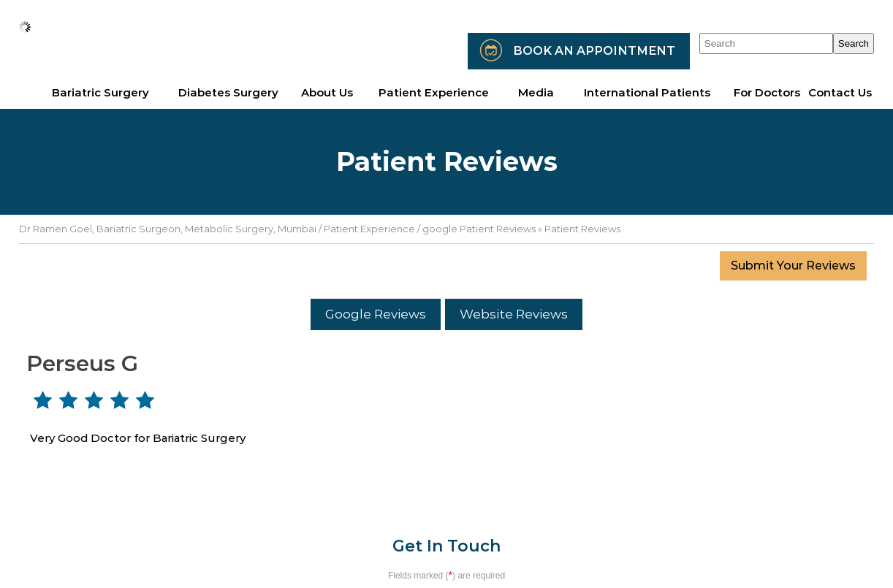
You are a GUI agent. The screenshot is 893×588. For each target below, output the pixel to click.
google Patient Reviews (479, 229)
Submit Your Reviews (793, 266)
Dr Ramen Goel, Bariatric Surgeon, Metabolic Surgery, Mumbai (168, 229)
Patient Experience (369, 229)
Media (536, 92)
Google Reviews (376, 314)
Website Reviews (514, 314)
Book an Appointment (594, 51)
